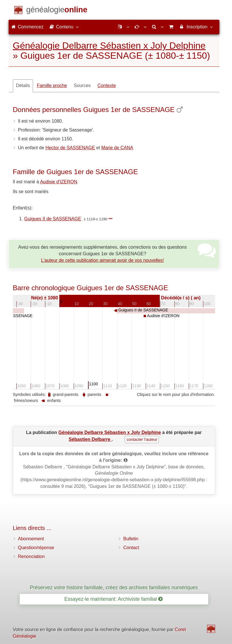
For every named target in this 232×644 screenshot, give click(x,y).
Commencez (28, 27)
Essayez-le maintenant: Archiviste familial (113, 599)
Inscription (196, 27)
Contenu (64, 27)
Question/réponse (36, 548)
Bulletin (131, 539)
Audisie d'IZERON (59, 182)
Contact (131, 548)
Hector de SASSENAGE (70, 148)
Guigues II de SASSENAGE (53, 219)
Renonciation (31, 556)
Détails (23, 86)
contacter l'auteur (142, 439)
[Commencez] (57, 11)
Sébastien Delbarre (90, 439)
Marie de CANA (117, 148)
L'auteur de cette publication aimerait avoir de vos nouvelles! (102, 260)
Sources (82, 86)
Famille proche (52, 86)
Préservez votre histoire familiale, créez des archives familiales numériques (114, 588)
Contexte (107, 86)
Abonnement (31, 539)
